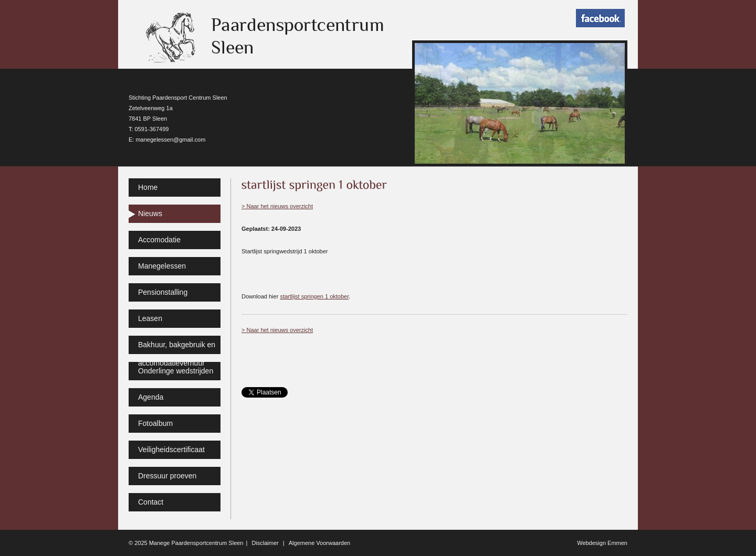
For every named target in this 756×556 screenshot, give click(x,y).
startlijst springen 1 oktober (314, 296)
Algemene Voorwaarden (319, 543)
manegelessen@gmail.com (170, 140)
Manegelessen (162, 266)
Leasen (150, 318)
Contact (151, 502)
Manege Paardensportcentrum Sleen (196, 543)
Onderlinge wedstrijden (176, 371)
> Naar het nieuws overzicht (277, 206)
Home (148, 187)
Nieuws (150, 213)
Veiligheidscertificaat (171, 450)
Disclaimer (265, 543)
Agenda (151, 397)
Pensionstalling (163, 292)
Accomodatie (159, 240)
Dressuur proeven (167, 476)
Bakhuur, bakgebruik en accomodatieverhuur (177, 347)
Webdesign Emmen (602, 543)
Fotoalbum (155, 423)
